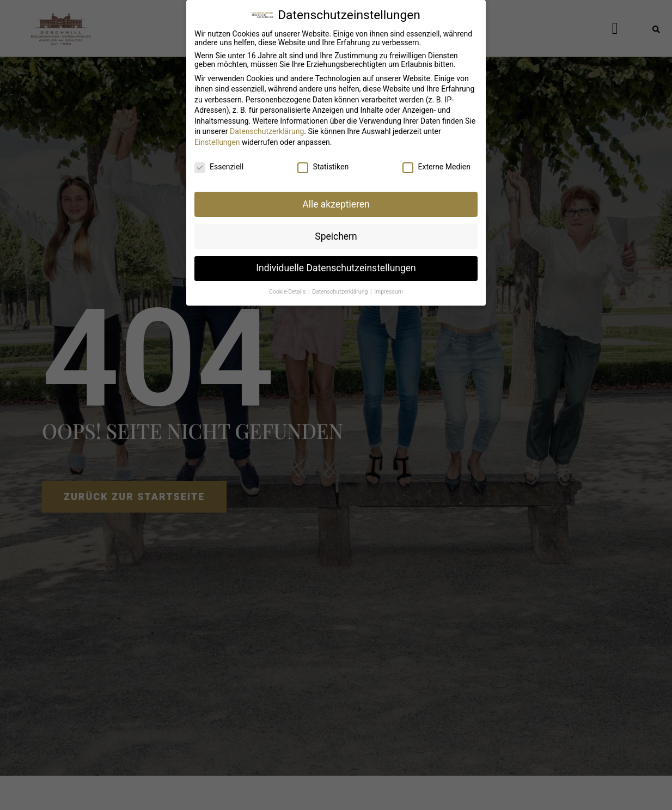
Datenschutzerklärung (267, 124)
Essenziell (219, 159)
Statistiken (323, 159)
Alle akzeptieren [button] (336, 197)
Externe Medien (436, 159)
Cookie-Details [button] (288, 285)
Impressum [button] (389, 285)
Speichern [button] (336, 229)
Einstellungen (217, 135)
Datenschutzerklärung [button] (341, 285)
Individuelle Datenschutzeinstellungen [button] (336, 261)
